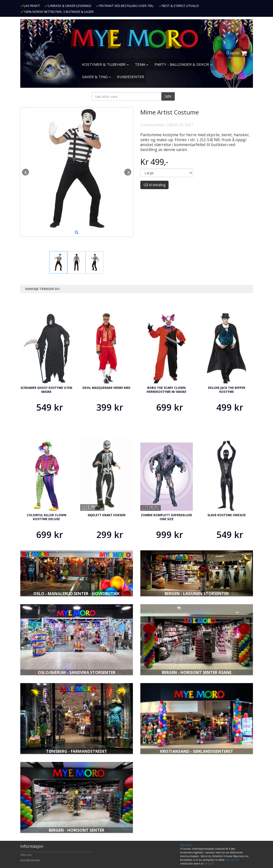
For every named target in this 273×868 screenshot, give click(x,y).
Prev (25, 172)
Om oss (26, 855)
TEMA (142, 64)
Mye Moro (186, 845)
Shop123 (209, 864)
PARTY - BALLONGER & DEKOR (184, 64)
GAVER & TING (97, 77)
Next (128, 172)
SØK (168, 96)
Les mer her (233, 860)
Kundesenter (30, 860)
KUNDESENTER (131, 77)
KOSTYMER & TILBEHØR (105, 64)
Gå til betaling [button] (154, 185)
